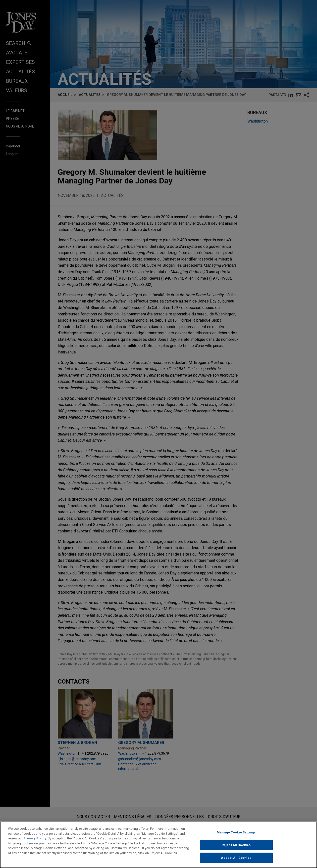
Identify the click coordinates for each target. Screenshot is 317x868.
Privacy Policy (35, 840)
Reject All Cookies (236, 846)
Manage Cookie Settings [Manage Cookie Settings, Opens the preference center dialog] (236, 834)
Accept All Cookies (236, 859)
